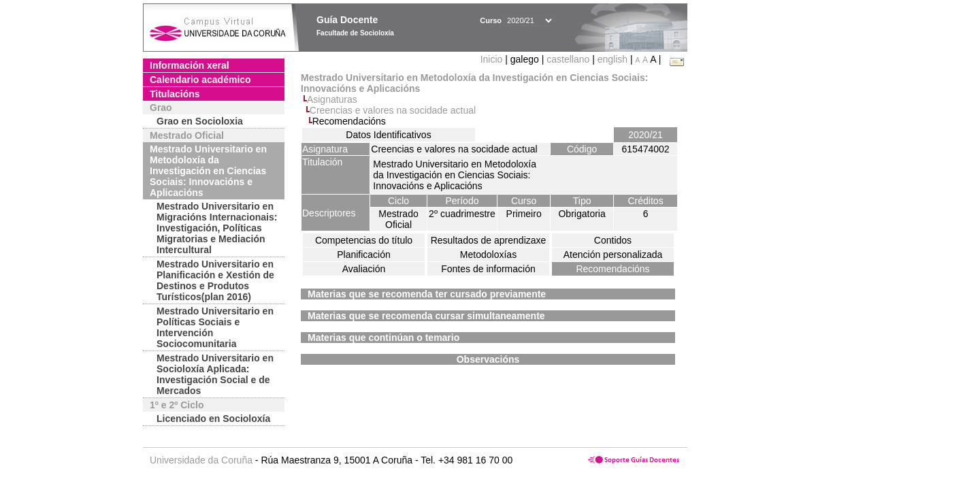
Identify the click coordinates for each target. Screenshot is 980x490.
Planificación (364, 255)
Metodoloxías (488, 255)
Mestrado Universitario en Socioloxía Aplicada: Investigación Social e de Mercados (215, 374)
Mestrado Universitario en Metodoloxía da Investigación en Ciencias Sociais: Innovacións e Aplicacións (208, 171)
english (612, 59)
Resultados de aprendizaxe (489, 240)
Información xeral (190, 65)
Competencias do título (364, 240)
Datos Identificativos (388, 135)
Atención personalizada (613, 255)
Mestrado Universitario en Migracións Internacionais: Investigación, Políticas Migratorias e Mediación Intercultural (217, 228)
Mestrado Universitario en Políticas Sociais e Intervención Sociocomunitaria (215, 327)
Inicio (493, 59)
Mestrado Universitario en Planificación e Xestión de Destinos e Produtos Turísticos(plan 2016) (215, 280)
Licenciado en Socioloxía (213, 419)
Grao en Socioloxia (200, 121)
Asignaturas (332, 99)
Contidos (613, 240)
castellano (568, 59)
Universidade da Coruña (201, 460)
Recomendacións (612, 269)
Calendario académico (200, 80)
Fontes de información (488, 269)
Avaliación (364, 269)
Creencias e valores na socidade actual (393, 110)
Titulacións (175, 94)
